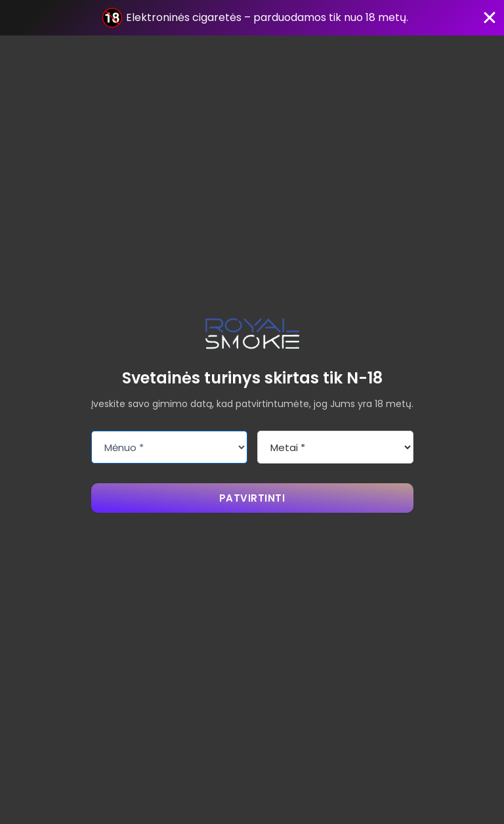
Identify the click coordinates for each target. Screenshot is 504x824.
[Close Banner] (490, 18)
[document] (252, 412)
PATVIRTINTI (252, 498)
